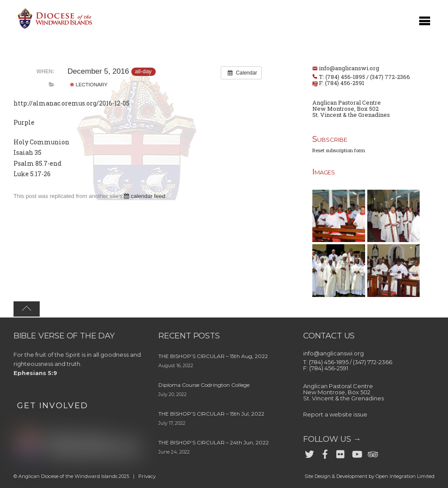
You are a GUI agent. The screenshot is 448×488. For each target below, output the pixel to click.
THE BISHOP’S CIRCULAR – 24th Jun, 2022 (214, 442)
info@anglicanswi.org (349, 68)
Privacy (147, 476)
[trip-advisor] (372, 453)
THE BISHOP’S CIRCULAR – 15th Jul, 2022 (211, 414)
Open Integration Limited (405, 476)
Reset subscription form (339, 150)
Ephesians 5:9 (35, 373)
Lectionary (89, 85)
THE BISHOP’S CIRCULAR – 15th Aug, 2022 (213, 356)
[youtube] (356, 453)
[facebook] (325, 453)
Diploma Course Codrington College (204, 385)
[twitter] (309, 453)
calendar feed (144, 196)
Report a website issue (335, 414)
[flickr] (341, 453)
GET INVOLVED (53, 406)
